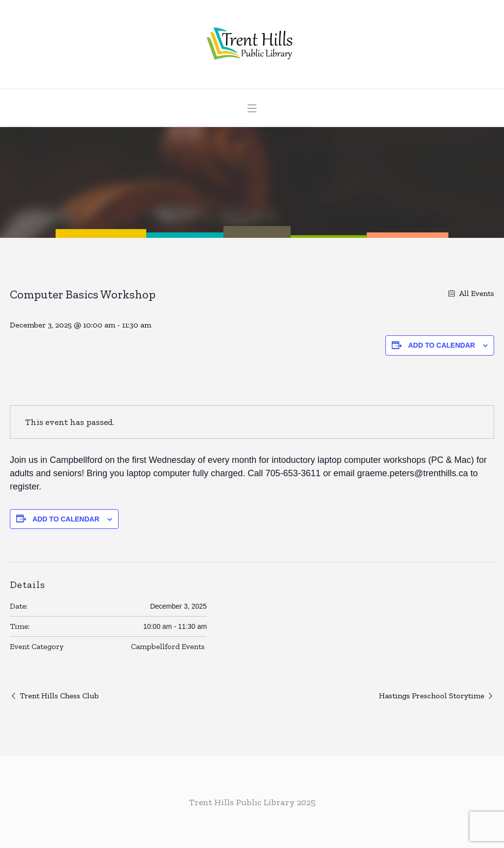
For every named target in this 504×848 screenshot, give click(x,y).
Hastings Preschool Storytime (432, 696)
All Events (476, 293)
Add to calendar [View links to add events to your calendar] (441, 345)
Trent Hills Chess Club (59, 696)
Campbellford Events (168, 646)
